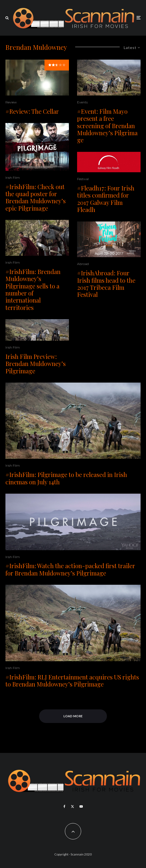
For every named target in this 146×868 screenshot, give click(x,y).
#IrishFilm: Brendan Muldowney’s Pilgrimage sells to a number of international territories (33, 290)
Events (82, 102)
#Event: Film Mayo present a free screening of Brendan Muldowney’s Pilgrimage (107, 126)
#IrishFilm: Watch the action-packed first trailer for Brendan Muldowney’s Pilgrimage (70, 569)
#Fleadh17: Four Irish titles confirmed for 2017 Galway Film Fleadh (106, 199)
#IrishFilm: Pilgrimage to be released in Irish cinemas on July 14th (66, 478)
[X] (72, 807)
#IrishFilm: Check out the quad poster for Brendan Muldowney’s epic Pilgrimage (36, 198)
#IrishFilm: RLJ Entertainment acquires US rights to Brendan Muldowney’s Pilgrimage (72, 681)
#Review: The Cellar (32, 111)
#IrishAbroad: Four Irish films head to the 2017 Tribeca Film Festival (106, 284)
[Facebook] (64, 807)
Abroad (83, 264)
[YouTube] (81, 807)
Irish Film (13, 178)
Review (11, 102)
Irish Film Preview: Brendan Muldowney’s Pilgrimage (36, 364)
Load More (73, 716)
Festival (83, 179)
